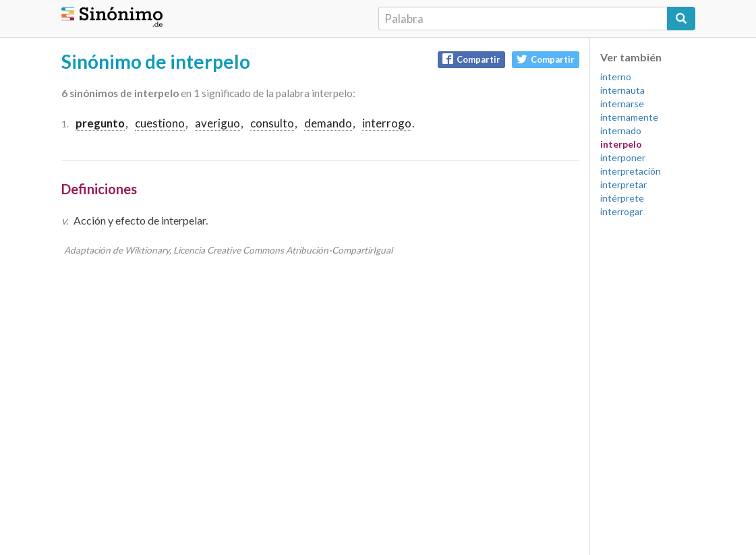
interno (616, 77)
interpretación (631, 171)
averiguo (217, 123)
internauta (622, 90)
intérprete (622, 198)
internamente (629, 117)
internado (621, 130)
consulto (272, 123)
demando (328, 123)
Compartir (471, 59)
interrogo (387, 123)
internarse (622, 104)
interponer (623, 157)
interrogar (621, 211)
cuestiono (160, 123)
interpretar (623, 184)
